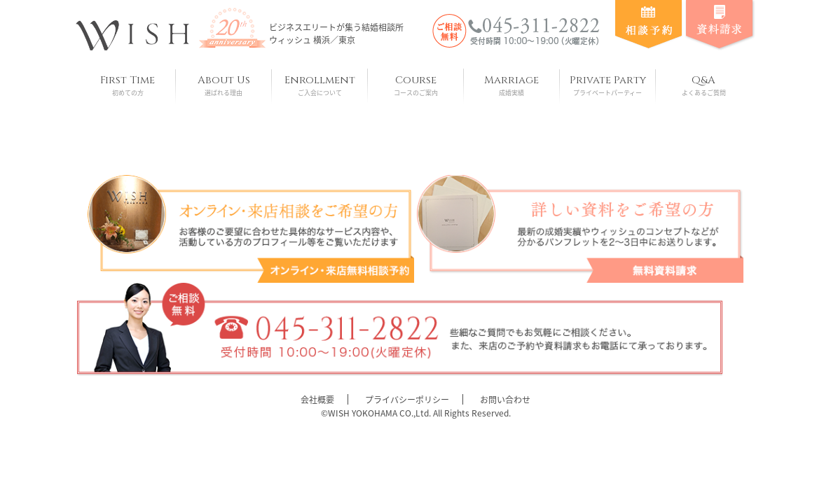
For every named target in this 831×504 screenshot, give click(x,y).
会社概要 (317, 400)
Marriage (512, 85)
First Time (128, 85)
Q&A (704, 85)
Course (416, 85)
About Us (224, 85)
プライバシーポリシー (407, 400)
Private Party (608, 85)
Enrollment (320, 85)
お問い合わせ (505, 400)
